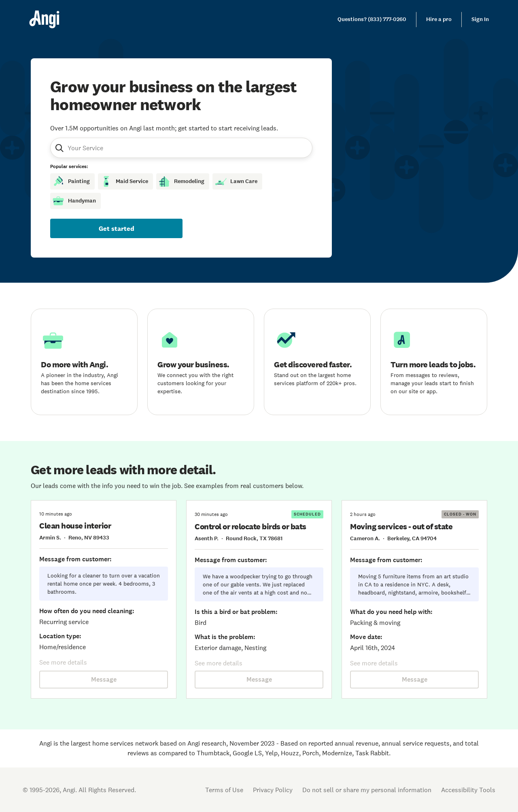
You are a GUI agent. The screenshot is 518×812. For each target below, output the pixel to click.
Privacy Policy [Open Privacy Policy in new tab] (273, 790)
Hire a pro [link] (439, 19)
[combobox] (106, 148)
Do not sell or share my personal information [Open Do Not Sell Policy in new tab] (367, 790)
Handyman (74, 201)
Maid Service (124, 181)
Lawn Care (236, 181)
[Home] (44, 19)
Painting (71, 181)
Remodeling (181, 181)
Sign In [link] (480, 19)
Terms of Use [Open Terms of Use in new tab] (224, 790)
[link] (372, 19)
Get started (117, 228)
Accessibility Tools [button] (468, 790)
